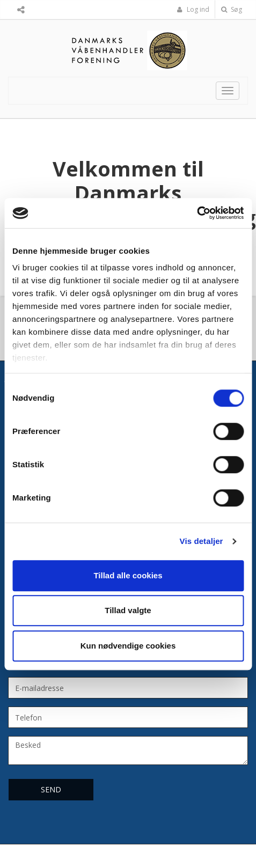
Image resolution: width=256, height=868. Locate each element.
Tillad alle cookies (128, 575)
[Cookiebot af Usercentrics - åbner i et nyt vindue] (197, 213)
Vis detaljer (202, 541)
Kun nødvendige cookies (128, 646)
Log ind (193, 9)
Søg (232, 9)
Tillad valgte (128, 610)
